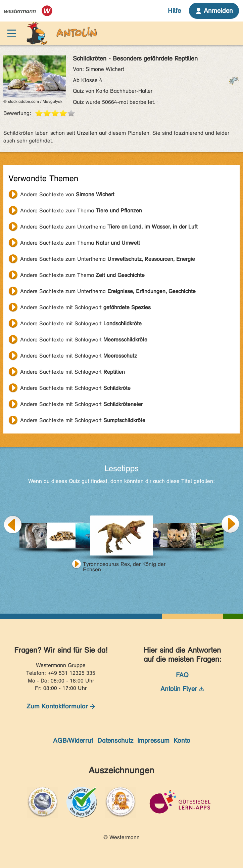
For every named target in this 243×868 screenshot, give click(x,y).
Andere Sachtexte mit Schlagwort (85, 307)
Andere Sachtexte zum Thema (81, 211)
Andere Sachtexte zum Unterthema (109, 227)
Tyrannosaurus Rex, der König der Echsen (124, 565)
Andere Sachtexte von (67, 194)
